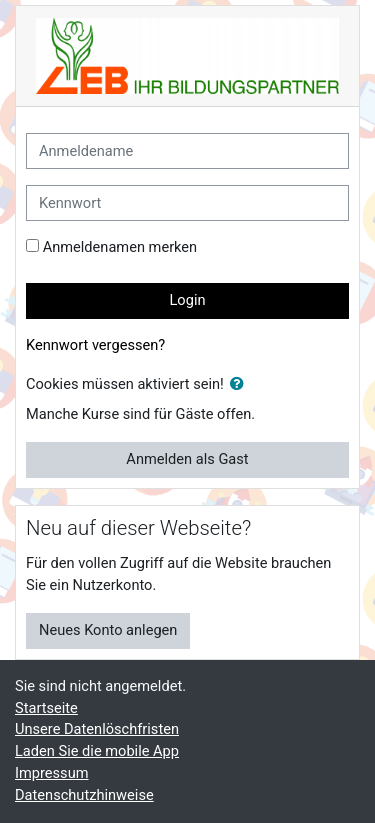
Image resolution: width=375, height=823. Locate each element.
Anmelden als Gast (187, 459)
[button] (241, 385)
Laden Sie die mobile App (97, 751)
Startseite (46, 708)
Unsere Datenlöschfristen (97, 729)
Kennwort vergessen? (95, 345)
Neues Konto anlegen (108, 630)
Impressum (52, 773)
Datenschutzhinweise (84, 795)
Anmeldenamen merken (120, 247)
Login (187, 300)
